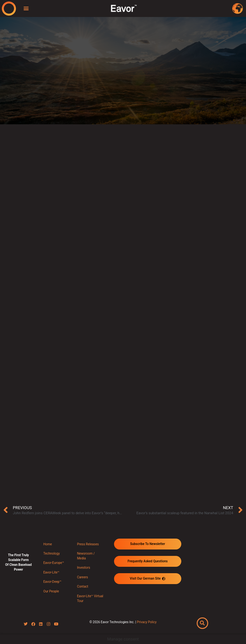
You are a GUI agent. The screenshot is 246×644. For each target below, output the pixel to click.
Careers (82, 577)
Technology (51, 553)
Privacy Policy (147, 622)
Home (48, 544)
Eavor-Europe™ (54, 563)
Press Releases (88, 544)
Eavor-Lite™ (51, 572)
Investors (83, 568)
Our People (51, 591)
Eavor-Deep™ (52, 582)
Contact (82, 586)
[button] (26, 9)
